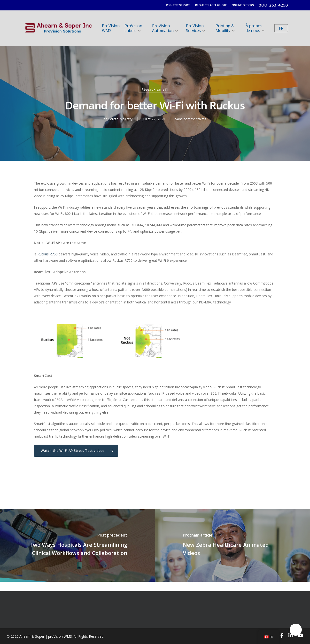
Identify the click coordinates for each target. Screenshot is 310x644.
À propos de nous (255, 28)
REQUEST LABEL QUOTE (211, 5)
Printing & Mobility (225, 28)
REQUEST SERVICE (178, 5)
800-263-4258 (273, 5)
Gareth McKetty (120, 119)
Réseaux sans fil (155, 89)
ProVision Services (195, 28)
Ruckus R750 (48, 254)
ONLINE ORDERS (243, 5)
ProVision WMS (111, 28)
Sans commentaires (191, 119)
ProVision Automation (165, 28)
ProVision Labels (133, 28)
